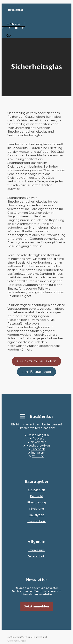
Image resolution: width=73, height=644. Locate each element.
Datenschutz (37, 556)
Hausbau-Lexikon (38, 446)
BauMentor (16, 10)
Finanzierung (37, 502)
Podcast (38, 439)
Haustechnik (36, 521)
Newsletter (38, 442)
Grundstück (36, 490)
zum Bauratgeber (36, 372)
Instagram (38, 453)
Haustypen (36, 515)
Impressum (36, 550)
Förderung (37, 509)
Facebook (38, 449)
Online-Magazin (38, 435)
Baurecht (36, 496)
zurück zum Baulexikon (37, 361)
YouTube (38, 456)
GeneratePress (17, 641)
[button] (9, 36)
